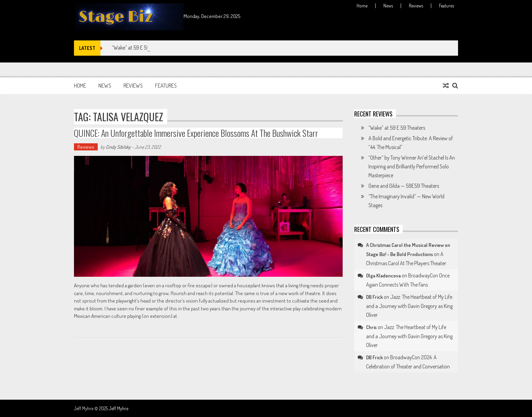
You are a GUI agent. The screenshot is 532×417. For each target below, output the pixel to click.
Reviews (416, 6)
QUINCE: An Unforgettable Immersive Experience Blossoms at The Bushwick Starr (196, 133)
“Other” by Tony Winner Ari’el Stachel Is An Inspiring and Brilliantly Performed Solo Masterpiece (412, 166)
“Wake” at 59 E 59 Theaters (140, 48)
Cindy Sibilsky (118, 147)
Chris (371, 327)
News (388, 6)
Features (446, 6)
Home (362, 6)
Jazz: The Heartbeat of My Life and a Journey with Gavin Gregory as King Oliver (409, 306)
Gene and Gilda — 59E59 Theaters (404, 186)
